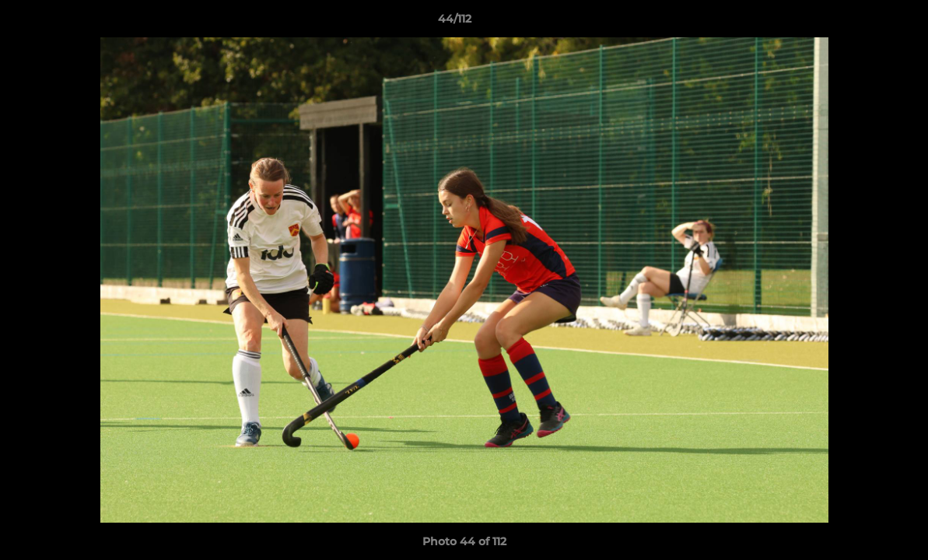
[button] (863, 23)
